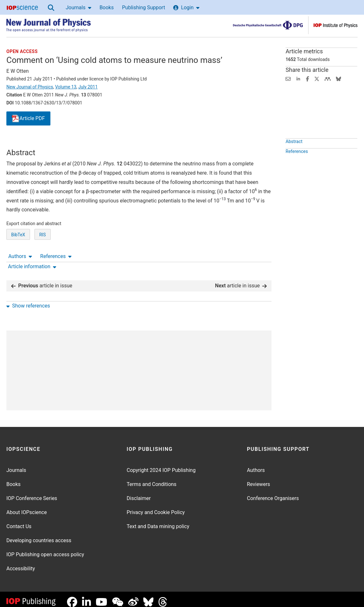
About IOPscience (27, 507)
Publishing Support (143, 8)
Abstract (294, 156)
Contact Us (19, 521)
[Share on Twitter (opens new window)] (317, 78)
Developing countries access (39, 535)
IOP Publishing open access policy (45, 549)
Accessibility (21, 563)
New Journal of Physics (30, 87)
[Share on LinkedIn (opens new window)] (298, 78)
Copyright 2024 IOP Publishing (161, 465)
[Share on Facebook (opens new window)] (308, 78)
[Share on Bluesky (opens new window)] (338, 78)
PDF (28, 119)
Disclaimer (139, 493)
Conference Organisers (273, 493)
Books (107, 8)
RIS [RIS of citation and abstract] (43, 258)
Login (186, 8)
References (56, 142)
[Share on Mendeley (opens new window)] (328, 78)
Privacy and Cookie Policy (156, 507)
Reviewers (259, 479)
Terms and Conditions (152, 479)
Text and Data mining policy (158, 521)
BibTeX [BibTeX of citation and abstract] (18, 258)
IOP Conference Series (32, 493)
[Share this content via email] (288, 78)
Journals (78, 8)
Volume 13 (66, 87)
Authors (20, 142)
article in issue (42, 281)
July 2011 (88, 87)
